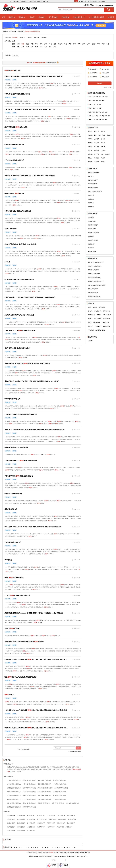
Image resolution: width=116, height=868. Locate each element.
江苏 (85, 1)
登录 (110, 87)
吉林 (75, 44)
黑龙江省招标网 (42, 819)
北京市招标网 (21, 816)
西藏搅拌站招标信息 (44, 803)
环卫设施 (90, 135)
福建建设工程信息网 (93, 225)
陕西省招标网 (21, 827)
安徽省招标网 (11, 816)
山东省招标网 (71, 823)
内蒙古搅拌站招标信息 (29, 796)
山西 (14, 47)
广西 (37, 44)
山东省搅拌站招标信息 (14, 799)
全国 (14, 41)
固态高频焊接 (97, 322)
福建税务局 (91, 195)
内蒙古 (93, 44)
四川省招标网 (41, 827)
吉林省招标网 (72, 819)
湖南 (70, 44)
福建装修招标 (91, 244)
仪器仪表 (97, 143)
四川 (27, 47)
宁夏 (99, 44)
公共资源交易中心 (79, 17)
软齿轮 (95, 307)
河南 (55, 44)
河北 (101, 1)
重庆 (55, 47)
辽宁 (88, 44)
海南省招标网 (11, 819)
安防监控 (16, 55)
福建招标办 (91, 176)
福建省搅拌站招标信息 (45, 780)
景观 (104, 135)
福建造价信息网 (92, 229)
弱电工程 (103, 147)
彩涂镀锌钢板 (107, 311)
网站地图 (82, 852)
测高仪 (90, 322)
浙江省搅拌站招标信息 (14, 807)
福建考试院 (91, 236)
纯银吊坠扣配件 (107, 315)
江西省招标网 (21, 823)
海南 (46, 44)
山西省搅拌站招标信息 (29, 799)
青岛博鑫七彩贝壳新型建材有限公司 (97, 285)
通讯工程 (107, 154)
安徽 (97, 1)
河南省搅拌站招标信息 (29, 788)
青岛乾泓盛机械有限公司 (94, 274)
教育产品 (97, 154)
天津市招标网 (51, 827)
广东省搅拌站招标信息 (14, 784)
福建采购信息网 (92, 221)
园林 (95, 135)
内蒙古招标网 (41, 823)
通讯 (102, 154)
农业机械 (90, 162)
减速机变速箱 (107, 326)
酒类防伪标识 (91, 315)
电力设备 (90, 147)
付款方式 (56, 852)
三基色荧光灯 (105, 322)
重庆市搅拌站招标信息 (29, 807)
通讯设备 (90, 158)
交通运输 (97, 139)
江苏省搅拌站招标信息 (45, 792)
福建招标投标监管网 (93, 188)
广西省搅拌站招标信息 (29, 784)
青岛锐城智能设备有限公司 (95, 266)
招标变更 (37, 37)
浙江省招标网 (21, 831)
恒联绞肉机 (98, 326)
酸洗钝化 (99, 315)
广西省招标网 (61, 816)
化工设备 (97, 147)
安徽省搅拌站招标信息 (14, 780)
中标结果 (32, 17)
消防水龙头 (91, 326)
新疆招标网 (69, 827)
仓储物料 (103, 139)
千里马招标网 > (13, 32)
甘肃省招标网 (41, 816)
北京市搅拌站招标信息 (29, 780)
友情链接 (77, 852)
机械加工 (103, 158)
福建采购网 (91, 217)
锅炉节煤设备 (102, 307)
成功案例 (46, 852)
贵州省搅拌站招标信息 (45, 784)
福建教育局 (91, 199)
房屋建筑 (90, 131)
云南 (46, 47)
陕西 (18, 47)
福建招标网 (20, 32)
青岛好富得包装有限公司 (94, 297)
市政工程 (109, 135)
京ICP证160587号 (71, 856)
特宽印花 (90, 319)
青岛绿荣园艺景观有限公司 (95, 278)
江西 (84, 44)
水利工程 (103, 143)
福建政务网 (91, 207)
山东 (91, 1)
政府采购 (111, 17)
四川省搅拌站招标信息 (14, 803)
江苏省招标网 (11, 823)
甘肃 (27, 44)
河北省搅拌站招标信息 (14, 788)
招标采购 (15, 37)
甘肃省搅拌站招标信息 (60, 780)
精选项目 (42, 17)
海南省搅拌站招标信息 (60, 784)
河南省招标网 (31, 819)
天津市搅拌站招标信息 (29, 803)
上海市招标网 (31, 827)
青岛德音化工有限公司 (94, 270)
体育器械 (90, 154)
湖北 (94, 1)
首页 (3, 17)
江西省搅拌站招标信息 (60, 792)
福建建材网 (91, 248)
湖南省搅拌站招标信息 (14, 792)
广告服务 (61, 852)
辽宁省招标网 (31, 823)
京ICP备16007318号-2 (82, 856)
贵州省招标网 (71, 816)
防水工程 (103, 131)
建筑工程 (97, 131)
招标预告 (22, 17)
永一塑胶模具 (107, 319)
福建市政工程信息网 (93, 180)
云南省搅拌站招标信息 (72, 803)
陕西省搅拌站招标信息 (45, 799)
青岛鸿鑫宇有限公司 (93, 289)
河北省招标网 (21, 819)
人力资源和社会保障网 (97, 17)
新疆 (41, 47)
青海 (103, 44)
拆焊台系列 (91, 330)
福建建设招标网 (92, 252)
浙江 (88, 1)
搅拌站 (52, 83)
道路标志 (90, 143)
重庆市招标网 (31, 831)
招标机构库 (65, 17)
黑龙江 (60, 44)
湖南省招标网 (62, 819)
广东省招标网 (51, 816)
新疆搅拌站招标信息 (58, 803)
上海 (23, 47)
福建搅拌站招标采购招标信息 (32, 32)
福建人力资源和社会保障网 (95, 191)
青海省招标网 (61, 823)
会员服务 (51, 852)
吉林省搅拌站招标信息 (29, 792)
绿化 (100, 135)
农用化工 (103, 162)
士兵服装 (90, 311)
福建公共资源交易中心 (94, 172)
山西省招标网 (11, 827)
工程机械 (97, 158)
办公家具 (103, 150)
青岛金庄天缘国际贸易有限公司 (96, 281)
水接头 (90, 307)
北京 (82, 1)
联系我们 (40, 852)
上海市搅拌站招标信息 (60, 799)
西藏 (37, 47)
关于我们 (35, 852)
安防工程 (90, 150)
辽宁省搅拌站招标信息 (14, 796)
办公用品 (97, 150)
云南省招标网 (11, 831)
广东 (79, 1)
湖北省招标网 (52, 819)
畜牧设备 (97, 162)
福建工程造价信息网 (93, 240)
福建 (23, 44)
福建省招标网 (31, 816)
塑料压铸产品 (98, 319)
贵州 (41, 44)
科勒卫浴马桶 (98, 311)
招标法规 (66, 852)
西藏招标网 (60, 827)
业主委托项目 (53, 17)
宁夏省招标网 (51, 823)
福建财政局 (91, 203)
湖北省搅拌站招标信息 (61, 788)
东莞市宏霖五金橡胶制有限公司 (96, 262)
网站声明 (72, 852)
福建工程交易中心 (92, 184)
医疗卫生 (90, 139)
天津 (32, 47)
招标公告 (12, 17)
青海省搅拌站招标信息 (60, 796)
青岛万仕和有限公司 (93, 293)
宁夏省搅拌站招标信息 (45, 796)
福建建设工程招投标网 (94, 233)
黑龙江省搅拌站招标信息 (45, 788)
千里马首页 (29, 852)
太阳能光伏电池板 (100, 330)
